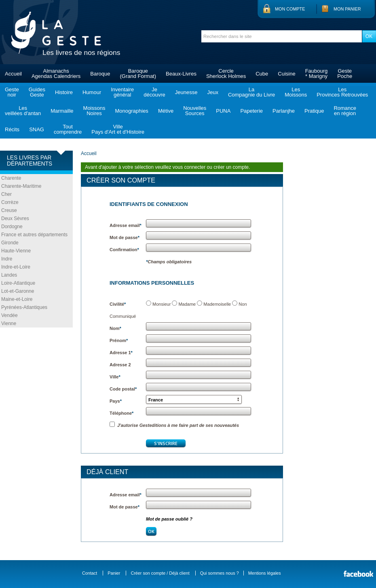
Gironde (10, 243)
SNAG (37, 129)
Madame (187, 304)
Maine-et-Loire (17, 299)
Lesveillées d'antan (23, 111)
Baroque (100, 74)
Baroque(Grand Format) (138, 73)
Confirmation (124, 250)
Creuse (9, 210)
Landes (9, 275)
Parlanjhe (284, 111)
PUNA (223, 111)
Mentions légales (265, 573)
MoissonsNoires (94, 111)
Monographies (131, 111)
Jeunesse (186, 92)
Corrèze (10, 202)
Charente (11, 178)
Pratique (314, 111)
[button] (194, 399)
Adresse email (126, 225)
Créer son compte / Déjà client (160, 573)
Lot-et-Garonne (18, 291)
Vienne (9, 323)
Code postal (123, 389)
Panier (114, 573)
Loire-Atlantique (18, 283)
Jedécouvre (154, 92)
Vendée (10, 315)
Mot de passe (125, 237)
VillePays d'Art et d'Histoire (118, 129)
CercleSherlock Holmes (226, 73)
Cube (262, 74)
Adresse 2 (120, 365)
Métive (166, 111)
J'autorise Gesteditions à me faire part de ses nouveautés (174, 425)
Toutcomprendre (68, 129)
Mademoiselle (217, 304)
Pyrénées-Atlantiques (24, 307)
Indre (7, 259)
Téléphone (121, 413)
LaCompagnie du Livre (251, 92)
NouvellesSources (195, 111)
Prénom (119, 340)
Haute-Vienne (16, 251)
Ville (115, 377)
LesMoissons (296, 92)
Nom (115, 328)
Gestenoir (12, 92)
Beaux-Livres (181, 74)
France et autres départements (34, 235)
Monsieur (162, 304)
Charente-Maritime (21, 186)
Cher (6, 194)
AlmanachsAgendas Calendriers (56, 73)
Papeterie (251, 111)
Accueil (13, 74)
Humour (92, 92)
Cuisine (286, 74)
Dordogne (12, 227)
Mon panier (347, 9)
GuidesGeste (37, 92)
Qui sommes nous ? (220, 573)
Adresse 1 (121, 353)
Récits (12, 129)
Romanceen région (345, 111)
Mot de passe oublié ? (169, 519)
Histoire (64, 92)
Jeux (212, 92)
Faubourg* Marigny (317, 73)
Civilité (118, 304)
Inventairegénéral (122, 92)
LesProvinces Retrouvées (342, 92)
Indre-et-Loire (16, 267)
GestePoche (345, 73)
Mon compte (290, 9)
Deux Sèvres (15, 218)
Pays (116, 401)
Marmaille (62, 111)
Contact (90, 573)
